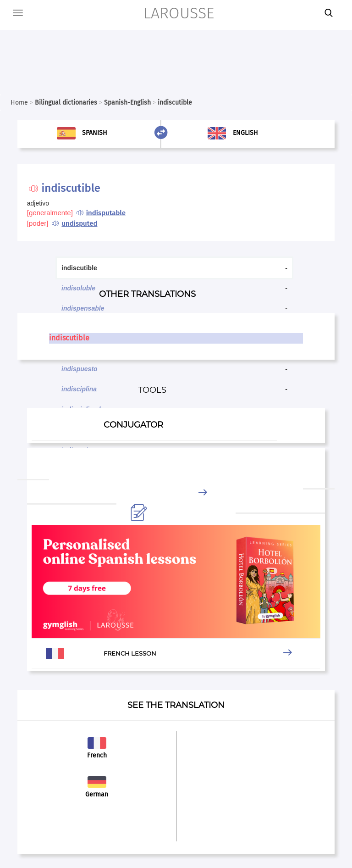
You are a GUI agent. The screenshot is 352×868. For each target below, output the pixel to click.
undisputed (79, 223)
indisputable (106, 213)
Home (19, 103)
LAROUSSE (179, 13)
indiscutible (69, 338)
